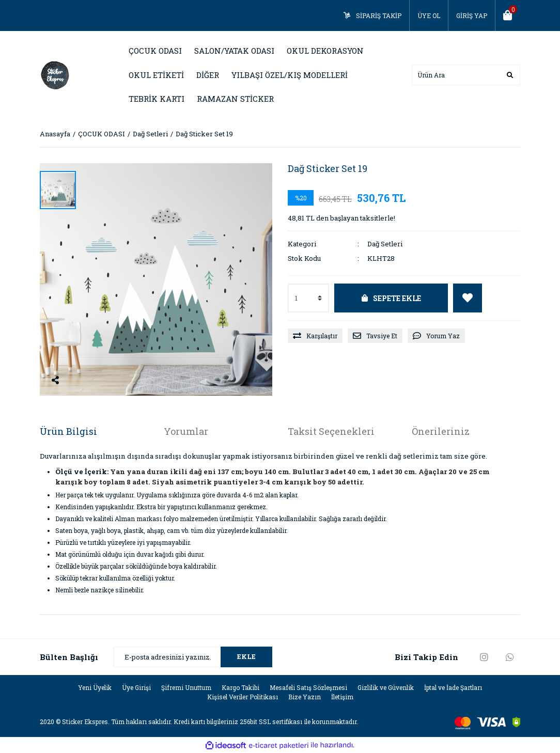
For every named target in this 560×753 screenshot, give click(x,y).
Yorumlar (186, 431)
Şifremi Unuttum (186, 687)
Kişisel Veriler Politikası (243, 697)
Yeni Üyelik (95, 687)
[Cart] (508, 15)
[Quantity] (308, 298)
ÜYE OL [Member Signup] (429, 15)
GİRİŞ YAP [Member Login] (472, 15)
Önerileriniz (441, 431)
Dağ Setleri (385, 244)
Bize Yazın (305, 697)
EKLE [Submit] (246, 656)
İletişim (342, 697)
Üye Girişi (136, 687)
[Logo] (55, 74)
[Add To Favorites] (468, 298)
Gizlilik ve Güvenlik (386, 687)
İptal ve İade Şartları (453, 687)
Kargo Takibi (240, 687)
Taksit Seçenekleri (331, 431)
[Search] (466, 75)
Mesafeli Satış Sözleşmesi (308, 687)
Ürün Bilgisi (68, 431)
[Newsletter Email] (193, 657)
